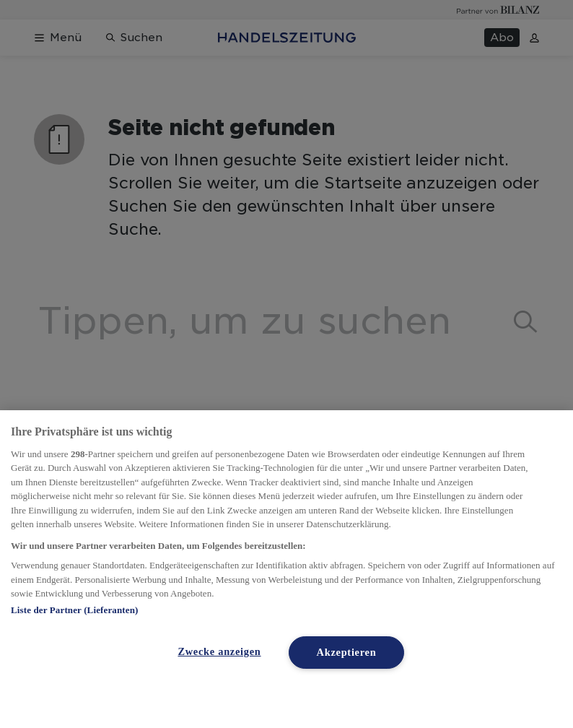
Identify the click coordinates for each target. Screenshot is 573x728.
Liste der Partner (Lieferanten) (74, 610)
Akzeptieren (347, 652)
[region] (286, 569)
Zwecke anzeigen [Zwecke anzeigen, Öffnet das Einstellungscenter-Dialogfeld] (219, 651)
